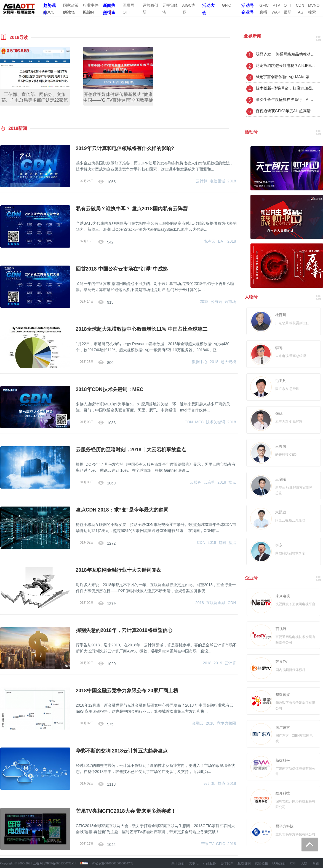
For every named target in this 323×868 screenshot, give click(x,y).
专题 (316, 863)
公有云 (217, 301)
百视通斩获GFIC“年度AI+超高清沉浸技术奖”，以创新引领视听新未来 (286, 111)
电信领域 (217, 181)
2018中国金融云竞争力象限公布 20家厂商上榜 (127, 691)
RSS (293, 863)
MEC (199, 422)
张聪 (279, 414)
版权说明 (244, 863)
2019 (218, 663)
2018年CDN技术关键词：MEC (110, 389)
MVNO (314, 5)
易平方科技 (285, 826)
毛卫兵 (281, 381)
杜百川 (281, 315)
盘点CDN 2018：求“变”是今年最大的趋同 (122, 510)
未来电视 (283, 596)
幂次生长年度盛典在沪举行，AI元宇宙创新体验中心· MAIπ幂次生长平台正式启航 (286, 99)
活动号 (248, 5)
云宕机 (209, 482)
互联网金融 (216, 603)
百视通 (281, 629)
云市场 (230, 301)
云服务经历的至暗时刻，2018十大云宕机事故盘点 (131, 450)
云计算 (202, 181)
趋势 (221, 783)
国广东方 (283, 727)
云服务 (196, 482)
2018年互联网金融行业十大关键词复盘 (119, 570)
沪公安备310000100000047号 (113, 863)
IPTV (276, 5)
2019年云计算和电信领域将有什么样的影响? (125, 148)
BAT (221, 241)
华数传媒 (283, 695)
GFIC (227, 5)
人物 (304, 863)
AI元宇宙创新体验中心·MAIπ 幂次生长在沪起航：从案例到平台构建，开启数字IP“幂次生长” (286, 77)
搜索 (312, 12)
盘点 (232, 482)
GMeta (69, 12)
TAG (300, 12)
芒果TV (207, 844)
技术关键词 (215, 422)
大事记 (194, 863)
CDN (300, 5)
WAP (276, 12)
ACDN (89, 12)
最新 (288, 12)
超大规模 (228, 362)
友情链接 (261, 863)
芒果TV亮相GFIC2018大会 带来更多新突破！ (126, 811)
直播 (263, 12)
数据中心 (200, 362)
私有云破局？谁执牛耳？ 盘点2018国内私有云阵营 (132, 209)
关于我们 (178, 863)
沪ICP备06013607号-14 (60, 863)
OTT (288, 5)
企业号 (248, 12)
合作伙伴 (227, 863)
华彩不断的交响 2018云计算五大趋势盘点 (122, 751)
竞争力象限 (226, 723)
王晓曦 (281, 479)
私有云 (210, 241)
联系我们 (279, 863)
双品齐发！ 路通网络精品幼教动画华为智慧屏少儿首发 (286, 54)
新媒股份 (283, 760)
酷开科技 (283, 793)
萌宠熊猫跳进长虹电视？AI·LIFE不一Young (286, 65)
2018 (232, 181)
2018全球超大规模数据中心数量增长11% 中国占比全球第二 (142, 329)
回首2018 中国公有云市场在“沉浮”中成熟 (122, 269)
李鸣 (279, 348)
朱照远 (281, 512)
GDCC (49, 12)
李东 (279, 545)
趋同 (222, 542)
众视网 (38, 863)
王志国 (281, 446)
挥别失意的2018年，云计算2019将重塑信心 (124, 630)
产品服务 (209, 863)
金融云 (198, 723)
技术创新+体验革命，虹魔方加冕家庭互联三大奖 (286, 88)
